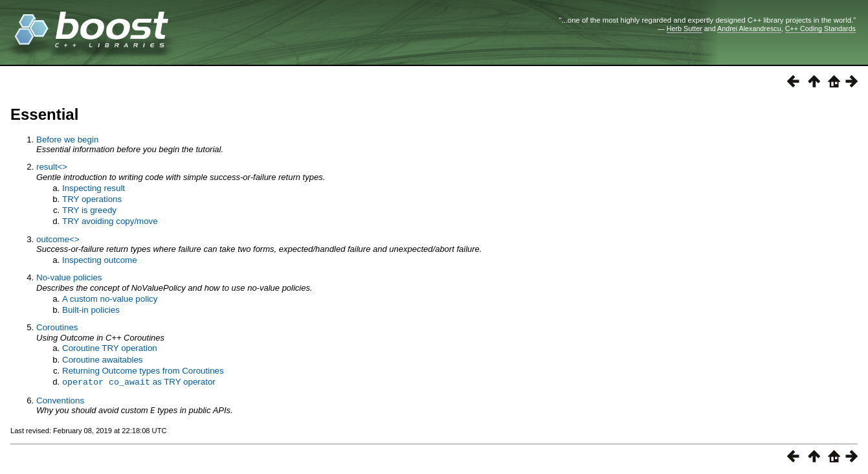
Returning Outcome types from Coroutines (143, 371)
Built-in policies (91, 310)
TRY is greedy (89, 210)
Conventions (60, 400)
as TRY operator (139, 382)
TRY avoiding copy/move (110, 221)
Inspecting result (94, 188)
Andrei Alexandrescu (749, 28)
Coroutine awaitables (102, 360)
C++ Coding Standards (820, 28)
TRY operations (92, 199)
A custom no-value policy (110, 299)
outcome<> (58, 239)
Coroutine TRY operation (110, 348)
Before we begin (67, 140)
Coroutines (57, 327)
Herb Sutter (684, 28)
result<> (52, 167)
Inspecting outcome (100, 260)
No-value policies (69, 277)
